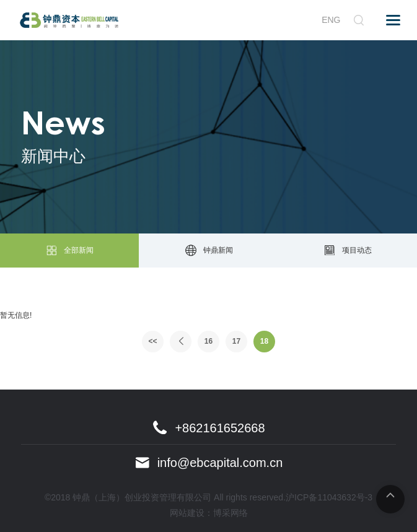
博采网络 (230, 513)
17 (236, 341)
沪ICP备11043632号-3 (329, 497)
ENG (331, 20)
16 (208, 341)
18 (264, 341)
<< (152, 341)
